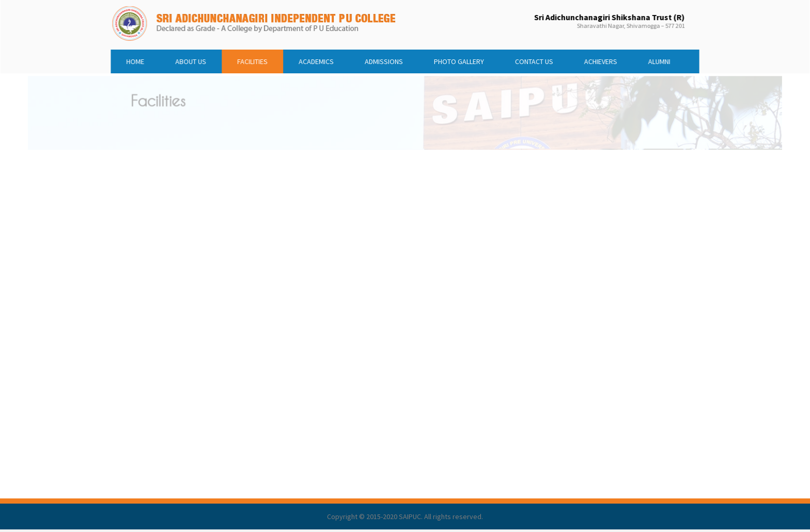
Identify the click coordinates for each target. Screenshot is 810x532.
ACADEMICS (323, 59)
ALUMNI (638, 59)
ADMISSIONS (386, 59)
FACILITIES (265, 59)
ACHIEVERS (585, 59)
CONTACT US (523, 59)
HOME (158, 59)
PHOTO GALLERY (454, 59)
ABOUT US (208, 59)
